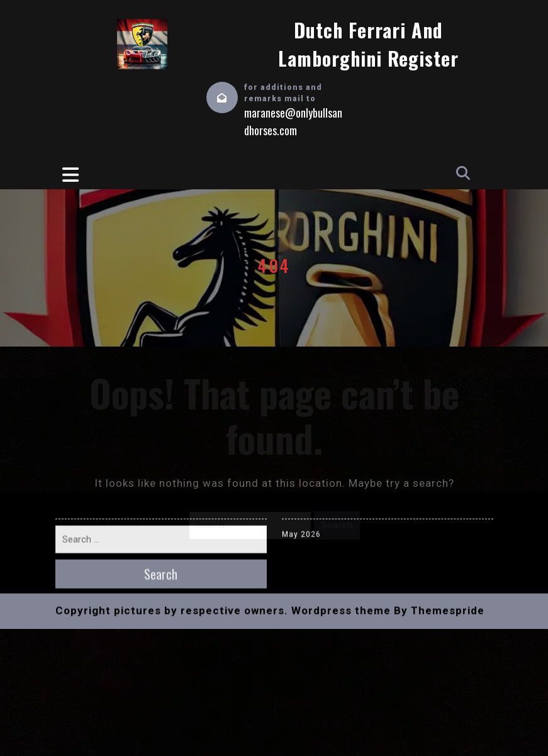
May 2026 (301, 352)
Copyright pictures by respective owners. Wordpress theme (223, 428)
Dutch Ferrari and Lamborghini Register (368, 44)
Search (337, 525)
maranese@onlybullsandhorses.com (293, 121)
